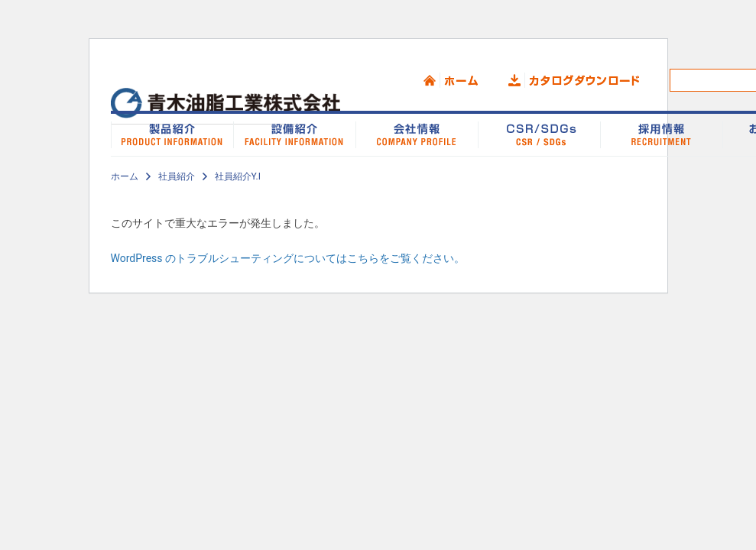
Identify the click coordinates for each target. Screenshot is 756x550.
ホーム (451, 80)
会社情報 (417, 134)
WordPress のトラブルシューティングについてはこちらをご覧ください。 (288, 258)
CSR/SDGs (539, 134)
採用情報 (661, 134)
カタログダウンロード (574, 80)
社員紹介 (177, 176)
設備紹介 (294, 134)
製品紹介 (172, 134)
